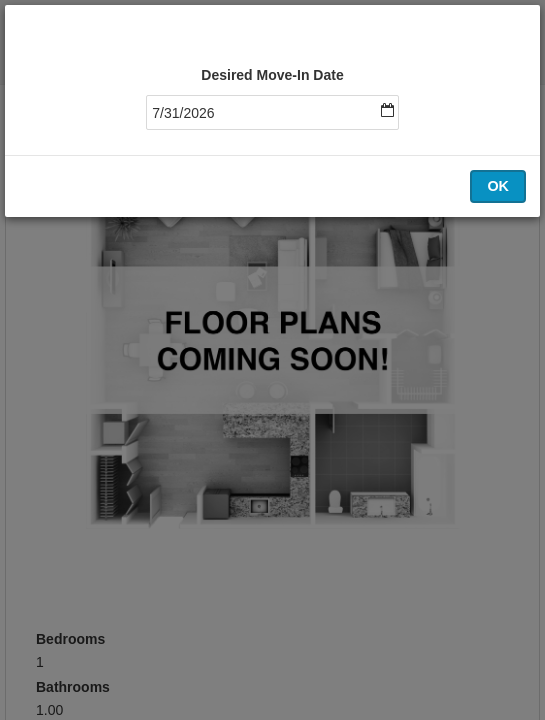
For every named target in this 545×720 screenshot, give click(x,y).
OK (498, 186)
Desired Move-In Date (272, 75)
